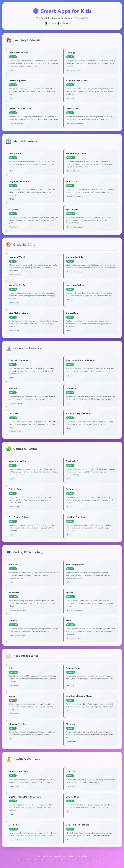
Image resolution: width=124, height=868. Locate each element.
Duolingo (71, 53)
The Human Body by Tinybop (81, 360)
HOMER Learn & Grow (77, 81)
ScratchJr (13, 565)
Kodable (13, 621)
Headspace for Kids (18, 771)
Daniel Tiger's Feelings (78, 825)
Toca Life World (17, 257)
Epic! (11, 668)
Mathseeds (14, 209)
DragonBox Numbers (19, 181)
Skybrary (70, 724)
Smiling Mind (72, 797)
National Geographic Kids (79, 414)
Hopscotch (14, 593)
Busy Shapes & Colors (20, 517)
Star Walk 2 (15, 388)
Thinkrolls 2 (72, 461)
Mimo (69, 621)
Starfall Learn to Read (20, 109)
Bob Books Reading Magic (79, 696)
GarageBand (72, 313)
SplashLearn (72, 209)
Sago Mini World (17, 285)
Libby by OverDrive (18, 724)
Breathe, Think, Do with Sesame (25, 797)
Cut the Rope (15, 489)
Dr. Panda (13, 414)
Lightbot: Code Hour (76, 517)
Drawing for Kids (74, 257)
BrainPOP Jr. (72, 109)
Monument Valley (17, 461)
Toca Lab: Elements (18, 360)
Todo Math (71, 181)
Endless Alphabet (17, 81)
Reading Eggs (73, 668)
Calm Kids (71, 771)
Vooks (12, 696)
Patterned (71, 489)
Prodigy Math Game (76, 153)
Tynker (69, 593)
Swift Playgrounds (75, 565)
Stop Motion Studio (18, 313)
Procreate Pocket (75, 285)
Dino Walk (71, 388)
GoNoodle (14, 825)
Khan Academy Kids (18, 53)
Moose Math (15, 153)
